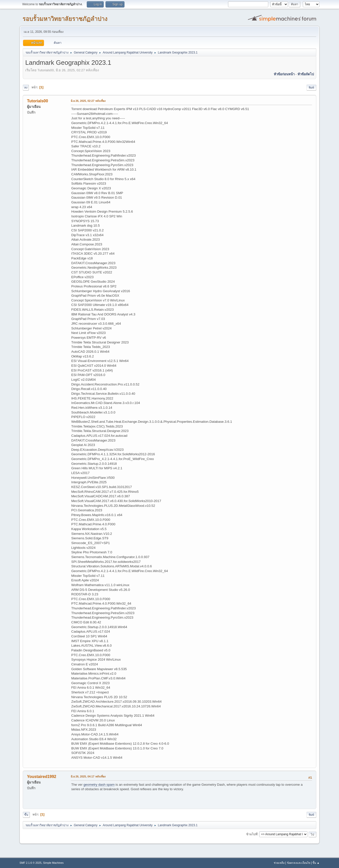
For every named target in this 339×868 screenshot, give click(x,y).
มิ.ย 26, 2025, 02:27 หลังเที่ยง (88, 101)
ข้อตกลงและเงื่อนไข (299, 863)
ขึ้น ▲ (316, 863)
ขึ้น (26, 815)
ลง (26, 88)
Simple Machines (53, 863)
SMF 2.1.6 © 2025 (30, 863)
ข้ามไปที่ (252, 834)
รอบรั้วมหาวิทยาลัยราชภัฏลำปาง (65, 19)
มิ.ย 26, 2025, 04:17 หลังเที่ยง (88, 776)
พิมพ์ (311, 88)
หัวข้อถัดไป (306, 74)
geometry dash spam (99, 785)
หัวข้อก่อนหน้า (284, 74)
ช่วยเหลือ (279, 863)
